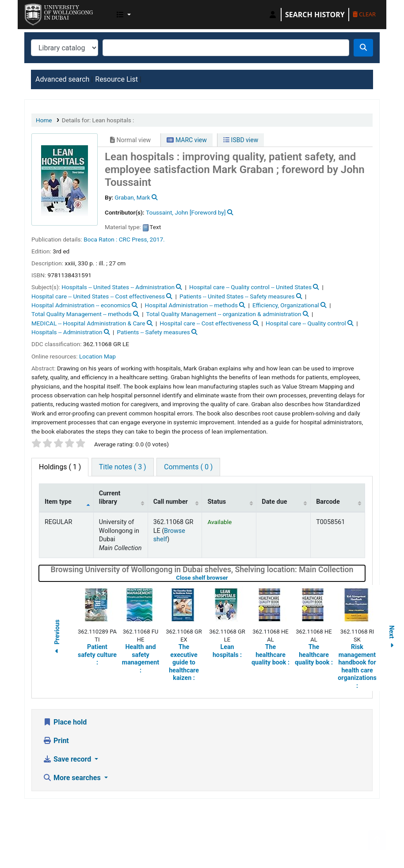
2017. (157, 239)
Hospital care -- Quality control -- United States (250, 287)
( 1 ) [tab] (60, 467)
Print (56, 741)
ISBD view (241, 140)
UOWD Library (47, 12)
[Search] (363, 48)
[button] (124, 15)
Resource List (116, 79)
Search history (315, 15)
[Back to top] (377, 840)
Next (392, 638)
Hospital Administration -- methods (191, 305)
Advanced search (62, 79)
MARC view (187, 140)
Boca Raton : (100, 239)
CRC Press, (133, 239)
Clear (364, 14)
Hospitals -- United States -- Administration (118, 287)
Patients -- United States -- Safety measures (237, 296)
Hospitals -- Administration (67, 332)
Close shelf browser (230, 578)
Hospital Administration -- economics (81, 305)
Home (44, 120)
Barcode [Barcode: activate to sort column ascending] (328, 502)
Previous (57, 638)
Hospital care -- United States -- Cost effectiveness (98, 296)
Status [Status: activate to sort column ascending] (217, 502)
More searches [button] (73, 778)
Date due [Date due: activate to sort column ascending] (274, 502)
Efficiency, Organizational (286, 305)
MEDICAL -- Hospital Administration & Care (88, 323)
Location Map (97, 356)
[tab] (123, 467)
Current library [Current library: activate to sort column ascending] (110, 498)
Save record (68, 759)
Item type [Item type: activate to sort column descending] (58, 502)
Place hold (65, 722)
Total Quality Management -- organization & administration (224, 314)
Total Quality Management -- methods (82, 314)
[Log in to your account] (273, 15)
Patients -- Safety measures (154, 332)
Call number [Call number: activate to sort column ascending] (171, 502)
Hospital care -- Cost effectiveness (205, 323)
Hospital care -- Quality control (306, 323)
